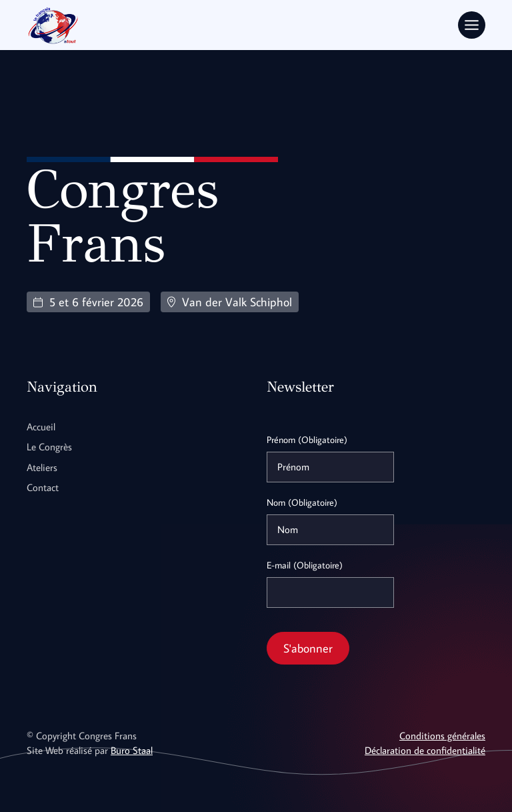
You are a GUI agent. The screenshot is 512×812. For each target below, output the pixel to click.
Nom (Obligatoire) (302, 502)
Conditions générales (442, 736)
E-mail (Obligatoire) (305, 565)
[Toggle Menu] (472, 25)
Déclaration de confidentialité (425, 750)
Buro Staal (132, 750)
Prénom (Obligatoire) (307, 440)
